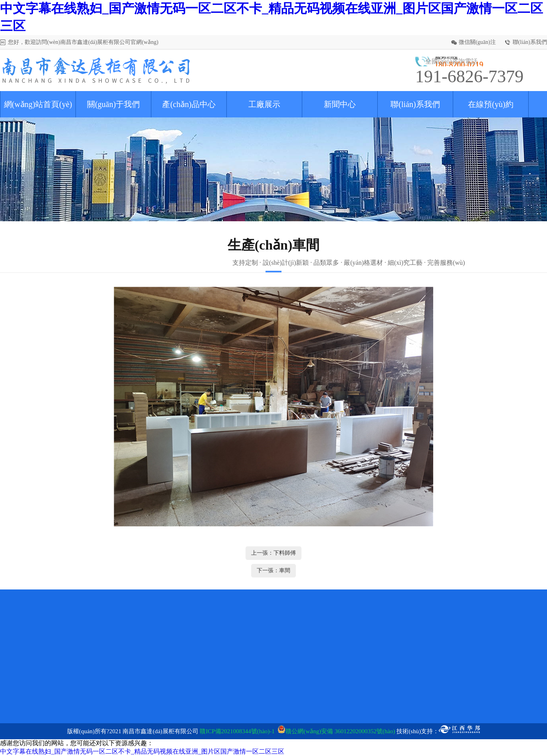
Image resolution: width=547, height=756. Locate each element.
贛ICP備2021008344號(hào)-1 (237, 731)
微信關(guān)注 (477, 42)
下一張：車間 (273, 570)
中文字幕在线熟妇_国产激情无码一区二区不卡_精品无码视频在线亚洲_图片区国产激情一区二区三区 (142, 751)
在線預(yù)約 (491, 104)
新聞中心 (340, 104)
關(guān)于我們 (113, 104)
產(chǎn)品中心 (189, 104)
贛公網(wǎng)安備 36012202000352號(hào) (340, 731)
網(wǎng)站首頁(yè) (38, 104)
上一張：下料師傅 (273, 553)
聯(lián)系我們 (530, 42)
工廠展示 (264, 104)
